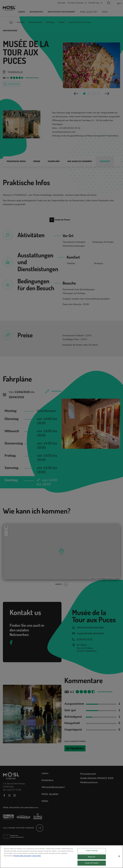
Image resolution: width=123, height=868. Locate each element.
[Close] (119, 857)
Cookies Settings (92, 852)
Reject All (92, 858)
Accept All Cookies (92, 864)
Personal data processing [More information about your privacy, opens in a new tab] (22, 857)
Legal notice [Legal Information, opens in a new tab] (36, 857)
